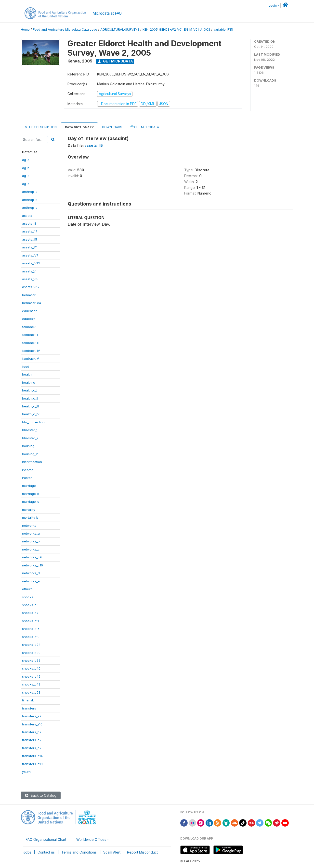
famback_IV (31, 351)
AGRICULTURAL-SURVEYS (120, 30)
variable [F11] (223, 30)
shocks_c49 (31, 684)
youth (26, 772)
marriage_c (31, 501)
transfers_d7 (32, 748)
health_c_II (30, 398)
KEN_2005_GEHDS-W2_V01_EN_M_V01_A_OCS (176, 30)
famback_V (31, 358)
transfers (29, 708)
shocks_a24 (31, 645)
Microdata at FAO (107, 13)
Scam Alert (112, 852)
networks (29, 526)
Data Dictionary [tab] (79, 127)
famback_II (30, 335)
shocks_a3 (30, 605)
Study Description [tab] (41, 127)
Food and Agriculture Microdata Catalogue (65, 30)
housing (28, 446)
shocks (28, 597)
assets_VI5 (30, 279)
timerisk (28, 700)
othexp (27, 589)
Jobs (27, 852)
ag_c (26, 176)
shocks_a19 (31, 637)
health (27, 374)
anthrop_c (30, 208)
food (26, 367)
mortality (29, 510)
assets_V (29, 271)
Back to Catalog (41, 795)
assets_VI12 (31, 287)
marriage (29, 486)
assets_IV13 (31, 263)
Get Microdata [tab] (145, 127)
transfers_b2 (32, 732)
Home (25, 30)
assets (27, 216)
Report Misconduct (142, 852)
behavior (29, 295)
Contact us (46, 852)
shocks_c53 (31, 692)
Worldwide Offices (91, 839)
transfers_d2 (32, 740)
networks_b (31, 541)
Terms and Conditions (79, 852)
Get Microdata (115, 61)
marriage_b (31, 494)
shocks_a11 (30, 621)
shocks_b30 (31, 653)
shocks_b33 (31, 660)
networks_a (31, 533)
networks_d (31, 573)
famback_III (31, 343)
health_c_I (30, 390)
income (28, 470)
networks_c (31, 549)
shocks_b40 (31, 668)
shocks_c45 (31, 676)
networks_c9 (32, 557)
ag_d (26, 184)
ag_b (26, 168)
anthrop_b (30, 200)
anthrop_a (30, 192)
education (30, 311)
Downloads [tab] (112, 127)
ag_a (26, 160)
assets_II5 (30, 239)
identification (32, 462)
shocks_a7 (30, 613)
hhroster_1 (30, 430)
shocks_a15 (31, 629)
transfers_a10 (32, 724)
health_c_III (30, 406)
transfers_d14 (32, 756)
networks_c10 (33, 565)
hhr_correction (33, 422)
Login (273, 6)
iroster (27, 478)
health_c (29, 382)
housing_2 (30, 454)
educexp (29, 319)
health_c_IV (31, 414)
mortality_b (30, 517)
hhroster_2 (30, 438)
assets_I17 (30, 231)
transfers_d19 (32, 764)
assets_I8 (29, 223)
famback (29, 327)
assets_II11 (30, 247)
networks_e (31, 581)
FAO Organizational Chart (46, 839)
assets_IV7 (30, 255)
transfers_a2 (32, 716)
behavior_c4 (32, 303)
